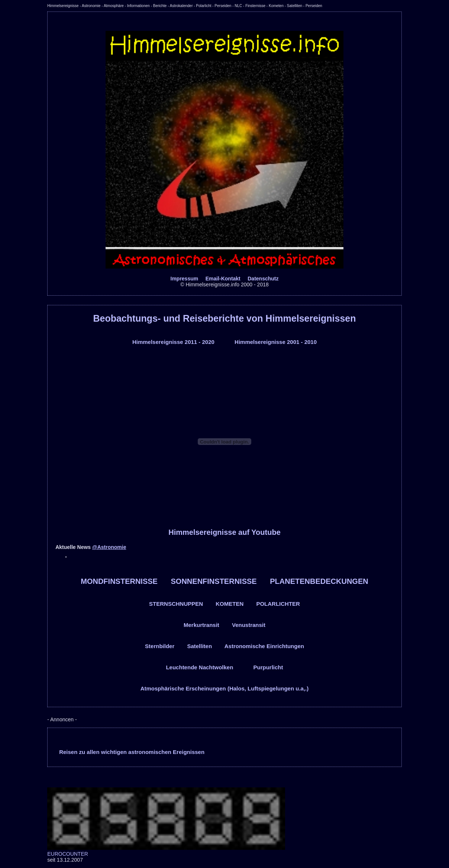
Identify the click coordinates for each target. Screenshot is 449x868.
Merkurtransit (201, 625)
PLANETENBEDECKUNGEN (319, 581)
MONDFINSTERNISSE (119, 581)
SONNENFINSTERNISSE (214, 581)
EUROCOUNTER (68, 854)
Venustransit (249, 625)
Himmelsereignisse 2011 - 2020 (173, 342)
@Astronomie (109, 547)
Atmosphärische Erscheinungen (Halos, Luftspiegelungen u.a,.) (225, 688)
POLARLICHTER (278, 604)
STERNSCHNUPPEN (176, 604)
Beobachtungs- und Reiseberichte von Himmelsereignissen (224, 318)
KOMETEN (230, 604)
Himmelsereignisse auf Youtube (224, 532)
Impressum (185, 279)
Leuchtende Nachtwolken (199, 667)
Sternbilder (160, 646)
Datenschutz (263, 279)
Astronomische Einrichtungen (264, 646)
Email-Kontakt (223, 279)
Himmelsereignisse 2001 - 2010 (276, 342)
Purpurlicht (268, 667)
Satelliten (199, 646)
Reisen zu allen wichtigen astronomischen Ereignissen (132, 752)
